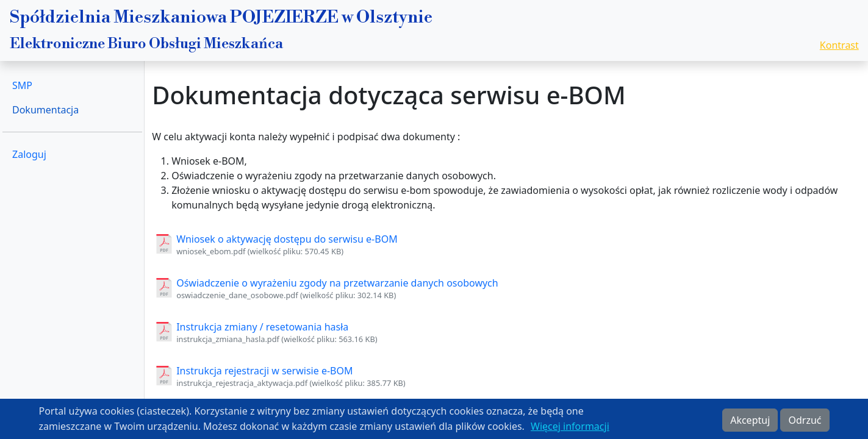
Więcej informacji (570, 429)
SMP (22, 85)
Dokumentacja (45, 110)
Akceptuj (750, 423)
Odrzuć (805, 423)
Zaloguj (29, 154)
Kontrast (839, 45)
